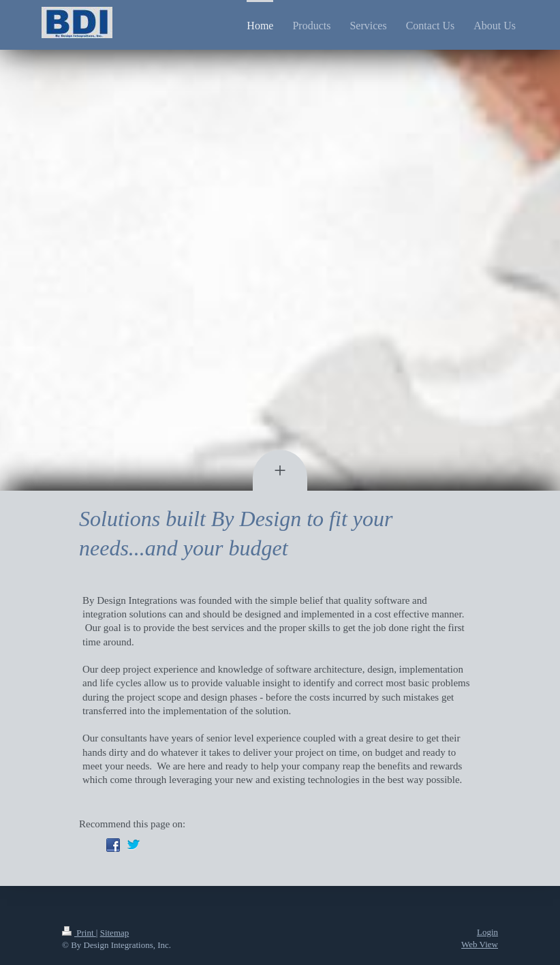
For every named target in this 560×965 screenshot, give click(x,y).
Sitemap (115, 933)
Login (487, 932)
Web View (480, 944)
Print (79, 933)
